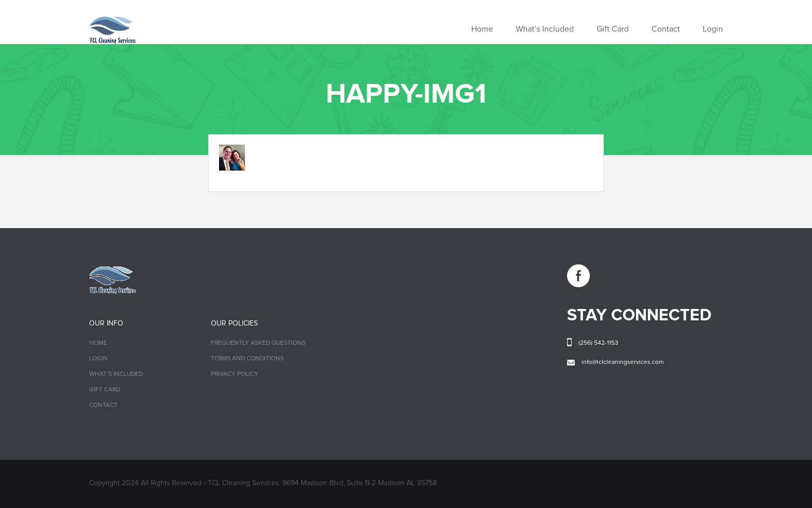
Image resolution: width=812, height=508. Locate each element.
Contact (666, 29)
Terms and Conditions (247, 359)
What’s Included (545, 29)
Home (482, 29)
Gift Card (613, 29)
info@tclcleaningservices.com (623, 362)
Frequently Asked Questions (258, 343)
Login (713, 29)
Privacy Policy (235, 374)
